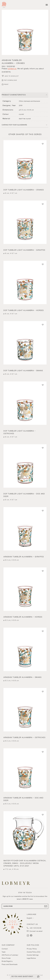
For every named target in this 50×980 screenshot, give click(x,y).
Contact (5, 949)
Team (4, 952)
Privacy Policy (32, 949)
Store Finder (6, 958)
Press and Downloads (10, 964)
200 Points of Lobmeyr (10, 955)
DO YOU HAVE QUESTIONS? (22, 976)
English (30, 918)
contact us (12, 69)
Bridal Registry (7, 961)
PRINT (6, 84)
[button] (25, 33)
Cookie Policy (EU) (34, 952)
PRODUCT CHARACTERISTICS (14, 95)
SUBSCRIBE (25, 906)
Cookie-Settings (33, 955)
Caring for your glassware (14, 125)
